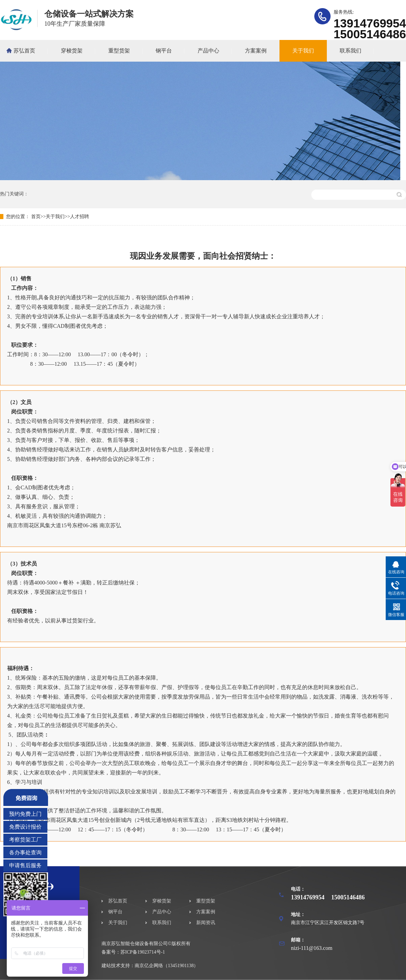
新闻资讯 (206, 923)
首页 (36, 217)
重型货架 (119, 51)
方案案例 (256, 51)
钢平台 (164, 51)
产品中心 (208, 51)
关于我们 (303, 51)
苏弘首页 (24, 51)
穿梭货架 (72, 51)
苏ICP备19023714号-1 (143, 952)
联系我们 (351, 51)
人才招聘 (80, 217)
